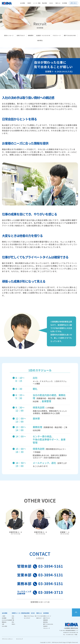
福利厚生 (40, 40)
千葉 (13, 620)
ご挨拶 (4, 616)
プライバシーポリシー (7, 639)
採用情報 (65, 3)
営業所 (29, 3)
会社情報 (23, 3)
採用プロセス (21, 35)
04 (49, 35)
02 (45, 35)
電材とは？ (39, 618)
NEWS (51, 3)
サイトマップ (19, 639)
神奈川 (13, 624)
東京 (13, 618)
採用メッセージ (9, 35)
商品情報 (45, 3)
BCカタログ (27, 618)
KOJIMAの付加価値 (7, 620)
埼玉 (13, 622)
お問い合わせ (74, 3)
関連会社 (4, 622)
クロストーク (57, 35)
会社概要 (4, 618)
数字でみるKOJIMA (70, 35)
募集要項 (31, 35)
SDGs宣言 (5, 626)
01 (43, 35)
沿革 (3, 624)
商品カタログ (27, 616)
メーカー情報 (37, 3)
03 (47, 35)
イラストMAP (40, 616)
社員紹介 (39, 35)
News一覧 (34, 616)
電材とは (58, 3)
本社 (13, 616)
